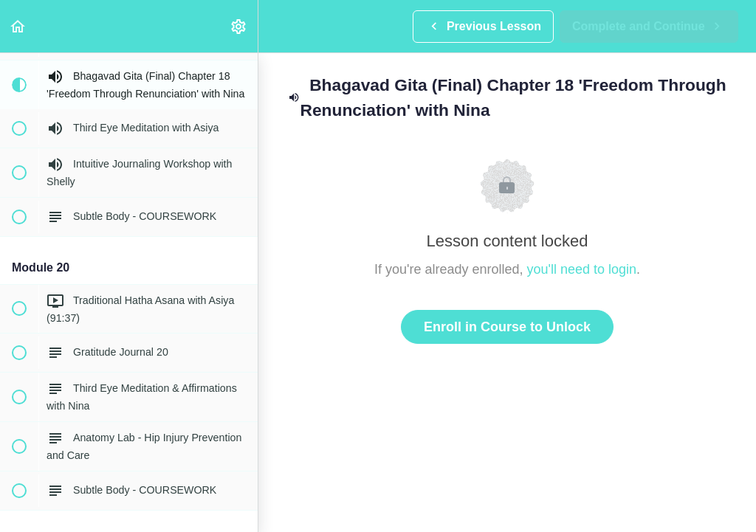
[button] (18, 26)
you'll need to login (582, 269)
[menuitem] (239, 26)
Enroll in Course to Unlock (507, 327)
